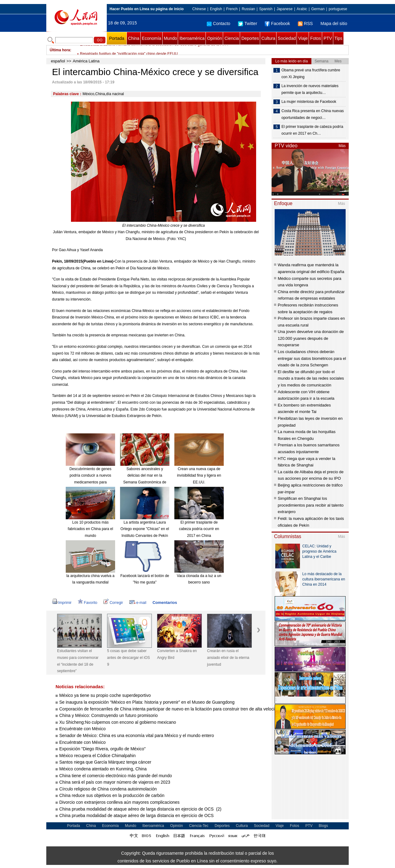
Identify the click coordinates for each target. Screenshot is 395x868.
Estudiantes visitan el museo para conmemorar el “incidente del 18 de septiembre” (78, 661)
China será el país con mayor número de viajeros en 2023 (115, 782)
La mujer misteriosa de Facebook (309, 102)
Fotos (316, 38)
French (232, 9)
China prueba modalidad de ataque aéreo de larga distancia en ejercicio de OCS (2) (140, 809)
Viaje (303, 38)
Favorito (87, 603)
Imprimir (62, 603)
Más (342, 146)
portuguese (338, 9)
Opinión (214, 38)
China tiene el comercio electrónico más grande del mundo (116, 776)
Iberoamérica (192, 38)
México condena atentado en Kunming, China (103, 769)
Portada (116, 38)
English (216, 9)
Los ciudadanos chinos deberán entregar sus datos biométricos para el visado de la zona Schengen (312, 358)
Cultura (268, 38)
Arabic (302, 9)
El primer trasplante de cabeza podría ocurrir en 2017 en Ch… (312, 130)
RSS (305, 23)
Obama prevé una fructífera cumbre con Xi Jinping (311, 74)
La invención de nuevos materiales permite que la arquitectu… (310, 89)
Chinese (199, 9)
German (318, 9)
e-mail (138, 603)
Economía (152, 38)
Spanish (266, 9)
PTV (328, 38)
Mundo (170, 38)
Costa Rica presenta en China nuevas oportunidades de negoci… (313, 114)
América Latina (86, 61)
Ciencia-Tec (199, 826)
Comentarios (165, 603)
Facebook (277, 23)
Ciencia (232, 38)
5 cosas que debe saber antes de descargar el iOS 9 (129, 657)
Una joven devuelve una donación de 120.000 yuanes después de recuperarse (311, 338)
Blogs (323, 826)
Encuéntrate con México (82, 729)
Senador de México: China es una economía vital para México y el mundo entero (137, 735)
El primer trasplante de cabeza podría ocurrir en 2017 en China (199, 529)
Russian (248, 9)
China (134, 38)
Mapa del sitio (334, 23)
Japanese (285, 9)
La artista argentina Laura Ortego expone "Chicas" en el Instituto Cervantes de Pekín (145, 529)
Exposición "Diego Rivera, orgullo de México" (102, 749)
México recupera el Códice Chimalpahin (97, 756)
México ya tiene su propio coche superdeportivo (105, 695)
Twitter (247, 23)
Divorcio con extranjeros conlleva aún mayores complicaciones (119, 802)
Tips (339, 38)
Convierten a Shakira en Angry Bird (177, 654)
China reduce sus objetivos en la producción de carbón (112, 795)
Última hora (60, 50)
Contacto (218, 23)
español (58, 61)
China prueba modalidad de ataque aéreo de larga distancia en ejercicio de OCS (137, 815)
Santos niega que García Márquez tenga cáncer (105, 762)
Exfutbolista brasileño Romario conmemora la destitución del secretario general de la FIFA (154, 50)
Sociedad (287, 38)
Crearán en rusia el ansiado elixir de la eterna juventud (228, 657)
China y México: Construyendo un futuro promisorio (108, 715)
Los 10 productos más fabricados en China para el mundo (91, 529)
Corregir (113, 603)
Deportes (250, 38)
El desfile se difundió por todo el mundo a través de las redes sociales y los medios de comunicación (311, 378)
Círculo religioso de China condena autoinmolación (108, 789)
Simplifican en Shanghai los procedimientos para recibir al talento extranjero (311, 505)
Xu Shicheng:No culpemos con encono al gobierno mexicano (118, 722)
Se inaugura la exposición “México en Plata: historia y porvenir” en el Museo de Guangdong (147, 702)
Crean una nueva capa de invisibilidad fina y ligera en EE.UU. (199, 476)
